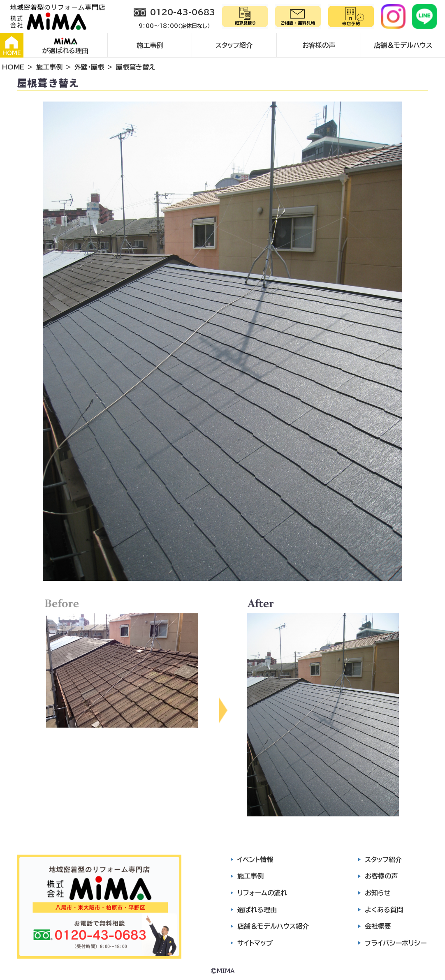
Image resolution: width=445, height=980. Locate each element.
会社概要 (378, 926)
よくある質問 (384, 910)
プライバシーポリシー (396, 943)
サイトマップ (255, 943)
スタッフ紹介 (234, 45)
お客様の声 (319, 45)
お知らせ (378, 893)
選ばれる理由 (257, 910)
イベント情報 (255, 860)
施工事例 (150, 45)
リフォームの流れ (262, 893)
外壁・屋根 (89, 67)
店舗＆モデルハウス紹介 (273, 926)
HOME (12, 46)
